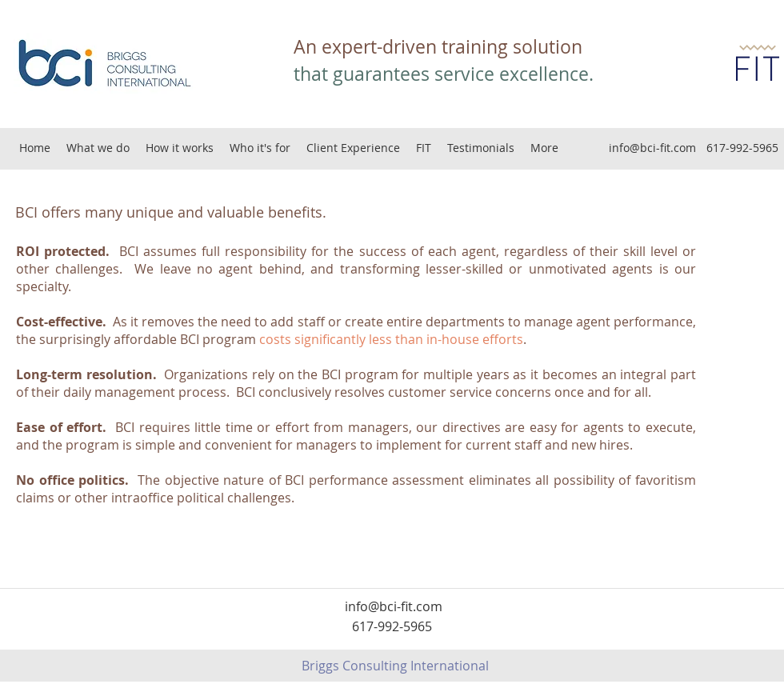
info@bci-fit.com (652, 148)
